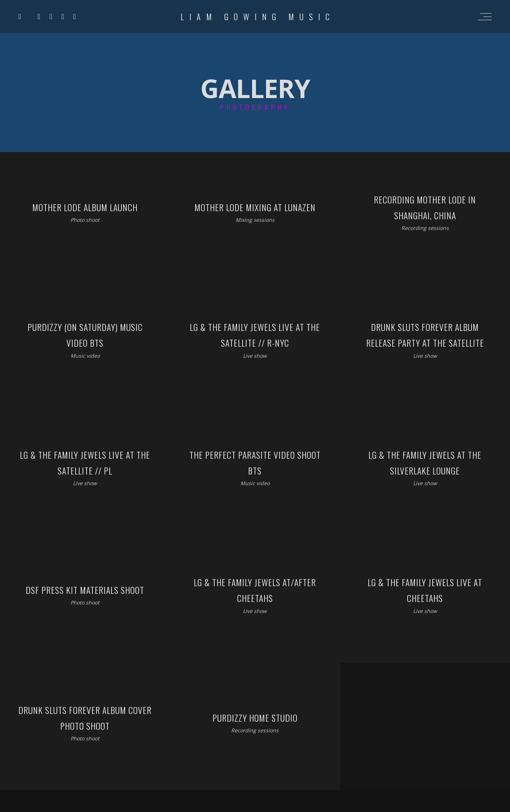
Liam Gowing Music (258, 17)
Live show (255, 355)
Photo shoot (85, 220)
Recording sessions (425, 228)
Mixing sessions (255, 220)
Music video (85, 355)
